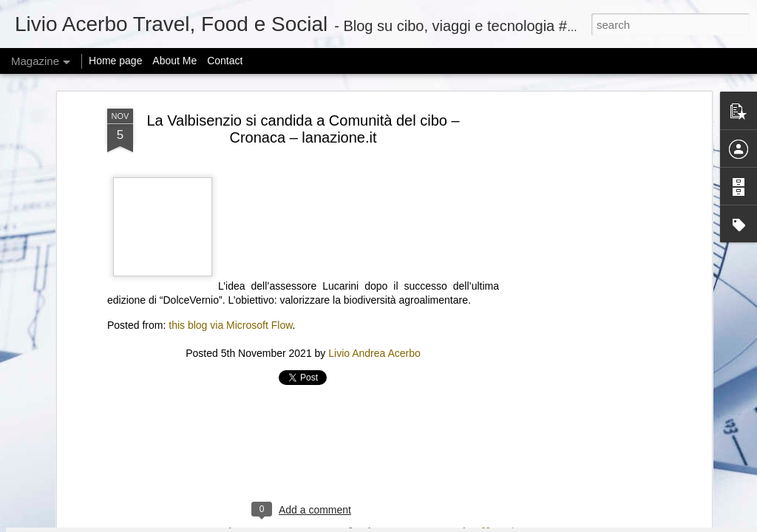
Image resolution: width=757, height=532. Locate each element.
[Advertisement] (303, 141)
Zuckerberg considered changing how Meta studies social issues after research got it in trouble (299, 370)
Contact (225, 61)
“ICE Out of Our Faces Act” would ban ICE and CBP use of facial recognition (646, 363)
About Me (174, 61)
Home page (115, 61)
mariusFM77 (397, 524)
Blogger (483, 524)
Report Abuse (527, 524)
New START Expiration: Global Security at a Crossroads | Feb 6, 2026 (465, 370)
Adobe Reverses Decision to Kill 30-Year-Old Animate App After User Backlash (122, 363)
